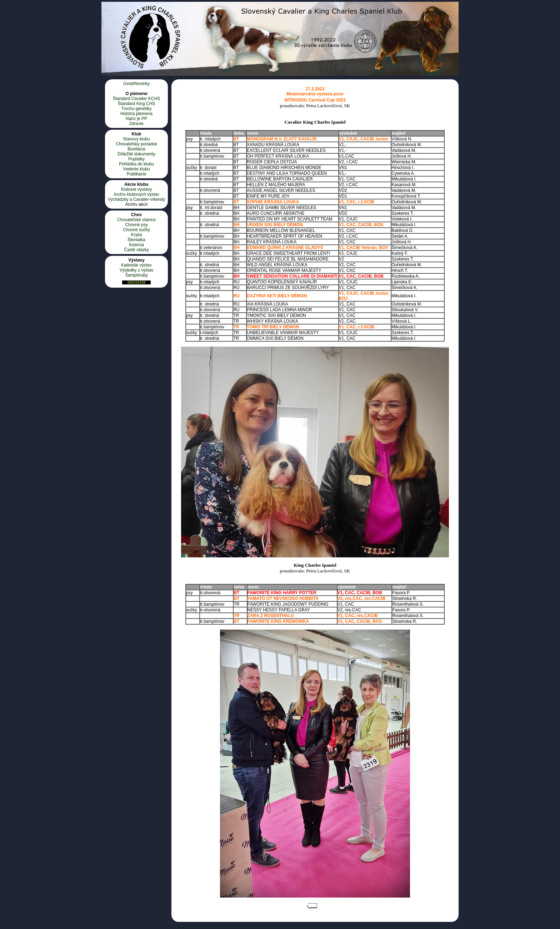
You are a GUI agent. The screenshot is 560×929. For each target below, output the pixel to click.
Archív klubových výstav (136, 194)
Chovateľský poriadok (136, 144)
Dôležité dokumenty (136, 154)
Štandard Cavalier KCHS (137, 99)
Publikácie (137, 174)
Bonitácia (136, 149)
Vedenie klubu (136, 169)
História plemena (136, 114)
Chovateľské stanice (136, 220)
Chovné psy (136, 225)
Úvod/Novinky (136, 84)
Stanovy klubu (136, 139)
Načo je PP (136, 119)
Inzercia (136, 245)
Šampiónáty (136, 275)
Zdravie (136, 124)
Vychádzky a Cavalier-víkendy (136, 199)
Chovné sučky (136, 230)
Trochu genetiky (137, 109)
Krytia (137, 235)
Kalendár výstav (136, 265)
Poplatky (136, 159)
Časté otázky (136, 250)
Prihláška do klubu (136, 164)
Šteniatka (136, 240)
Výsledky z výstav (137, 270)
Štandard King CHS (137, 104)
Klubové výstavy (137, 189)
